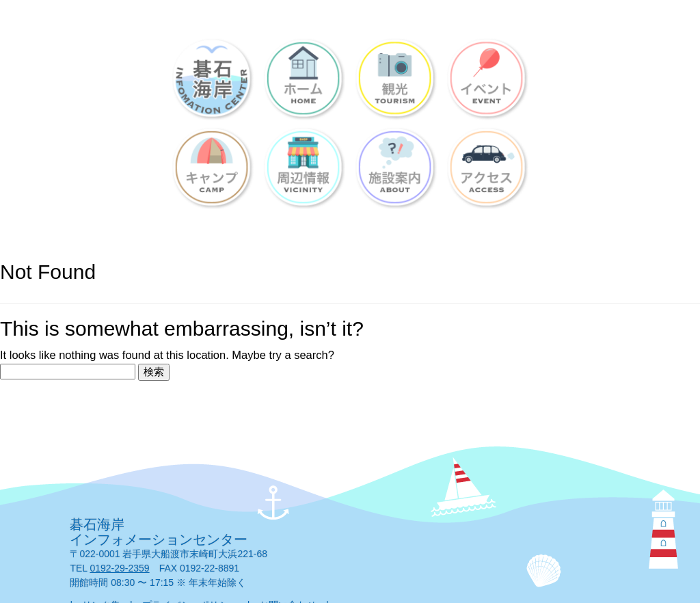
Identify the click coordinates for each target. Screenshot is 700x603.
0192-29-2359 (119, 568)
